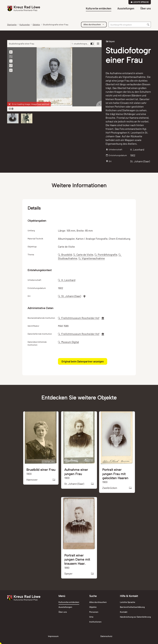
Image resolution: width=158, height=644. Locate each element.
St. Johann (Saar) (69, 296)
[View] (98, 44)
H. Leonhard (67, 280)
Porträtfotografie (106, 254)
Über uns (146, 8)
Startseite (12, 24)
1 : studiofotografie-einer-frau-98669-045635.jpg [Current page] (81, 44)
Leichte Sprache (140, 2)
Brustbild (65, 254)
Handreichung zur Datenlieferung (135, 617)
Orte (91, 617)
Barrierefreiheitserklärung (132, 607)
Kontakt (124, 612)
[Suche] (127, 25)
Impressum (53, 636)
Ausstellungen (126, 8)
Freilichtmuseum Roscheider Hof (79, 318)
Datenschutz (106, 636)
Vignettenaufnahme (92, 258)
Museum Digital (68, 342)
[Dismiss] (10, 104)
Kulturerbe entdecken (99, 8)
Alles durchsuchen (98, 602)
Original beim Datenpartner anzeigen (83, 361)
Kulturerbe (25, 24)
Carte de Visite (83, 254)
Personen (94, 612)
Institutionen (95, 622)
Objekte (36, 24)
